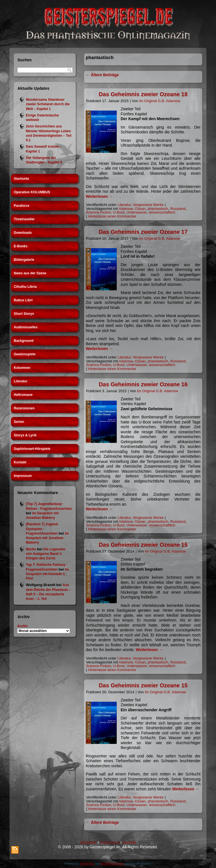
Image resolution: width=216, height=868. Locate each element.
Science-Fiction (99, 212)
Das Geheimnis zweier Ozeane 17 (143, 232)
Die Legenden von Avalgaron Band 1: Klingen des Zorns (46, 554)
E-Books (21, 246)
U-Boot (119, 212)
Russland (178, 209)
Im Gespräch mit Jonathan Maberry (47, 538)
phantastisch (158, 209)
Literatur (21, 381)
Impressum (23, 476)
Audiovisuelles (26, 327)
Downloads (23, 233)
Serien (19, 422)
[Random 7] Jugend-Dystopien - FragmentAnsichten (42, 529)
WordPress (87, 864)
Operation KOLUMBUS (32, 192)
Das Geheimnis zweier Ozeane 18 (143, 94)
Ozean (140, 209)
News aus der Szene (30, 273)
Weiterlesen (99, 196)
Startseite (22, 179)
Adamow (126, 209)
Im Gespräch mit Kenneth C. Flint (47, 574)
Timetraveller (24, 219)
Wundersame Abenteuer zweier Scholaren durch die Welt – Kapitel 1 (48, 104)
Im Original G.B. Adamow (160, 101)
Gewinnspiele (25, 354)
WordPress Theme (112, 864)
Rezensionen (24, 408)
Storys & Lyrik (25, 435)
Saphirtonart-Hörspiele (32, 449)
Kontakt (20, 462)
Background (24, 341)
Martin (31, 549)
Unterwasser (137, 212)
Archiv (22, 626)
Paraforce (22, 206)
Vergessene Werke (148, 205)
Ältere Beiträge (102, 75)
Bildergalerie (24, 260)
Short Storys (24, 314)
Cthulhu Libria (25, 287)
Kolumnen (22, 368)
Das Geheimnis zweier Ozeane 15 (143, 545)
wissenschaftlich (162, 212)
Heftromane (23, 395)
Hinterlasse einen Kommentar (112, 216)
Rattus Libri (23, 300)
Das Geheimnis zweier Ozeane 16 (143, 384)
